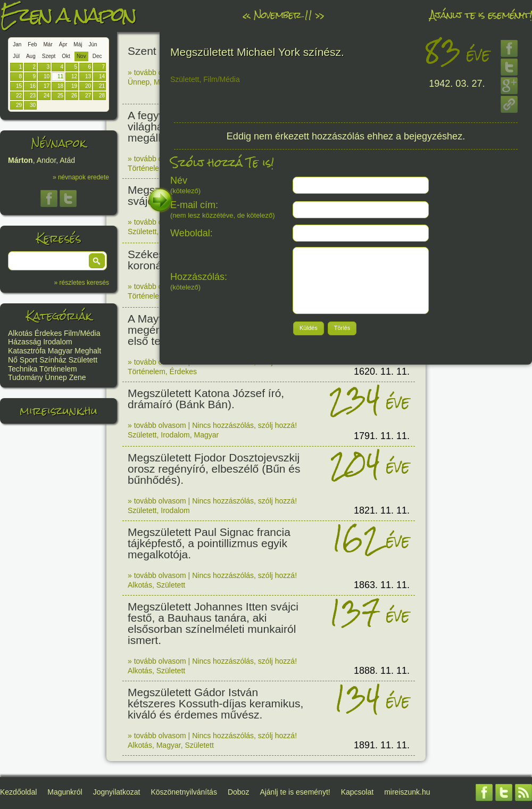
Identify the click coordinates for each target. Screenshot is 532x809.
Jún (93, 44)
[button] (97, 261)
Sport (28, 360)
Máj (78, 44)
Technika (23, 369)
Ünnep (56, 377)
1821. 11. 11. (382, 510)
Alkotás (20, 333)
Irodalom (57, 342)
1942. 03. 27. (457, 84)
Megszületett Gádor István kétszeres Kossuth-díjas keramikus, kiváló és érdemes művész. (215, 703)
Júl (16, 56)
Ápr (63, 44)
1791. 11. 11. (382, 436)
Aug (31, 56)
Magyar (60, 351)
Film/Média (82, 333)
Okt (66, 56)
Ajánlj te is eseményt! (481, 15)
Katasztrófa (27, 351)
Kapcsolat (357, 792)
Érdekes (48, 333)
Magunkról (65, 792)
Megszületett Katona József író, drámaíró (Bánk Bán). (206, 399)
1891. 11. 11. (382, 745)
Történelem (58, 369)
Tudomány (26, 377)
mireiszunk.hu (59, 411)
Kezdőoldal (18, 792)
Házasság (24, 342)
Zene (78, 377)
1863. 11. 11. (382, 585)
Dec (97, 56)
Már (48, 44)
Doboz (238, 792)
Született (83, 360)
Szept (49, 56)
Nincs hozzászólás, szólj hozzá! (244, 425)
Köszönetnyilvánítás (184, 792)
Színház (53, 360)
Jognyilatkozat (117, 792)
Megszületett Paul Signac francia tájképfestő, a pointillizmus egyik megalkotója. (209, 543)
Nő (13, 360)
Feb (32, 44)
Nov (81, 56)
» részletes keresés (82, 283)
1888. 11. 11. (382, 671)
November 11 (283, 15)
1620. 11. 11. (382, 372)
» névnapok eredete (81, 177)
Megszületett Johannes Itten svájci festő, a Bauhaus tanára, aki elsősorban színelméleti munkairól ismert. (213, 623)
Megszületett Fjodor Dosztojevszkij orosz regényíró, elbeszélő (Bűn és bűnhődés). (214, 469)
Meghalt (88, 351)
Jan (17, 44)
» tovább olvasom (157, 72)
